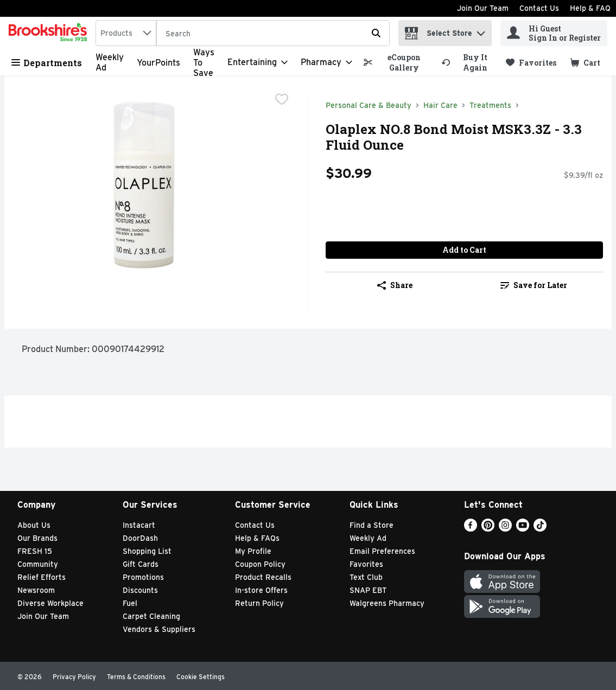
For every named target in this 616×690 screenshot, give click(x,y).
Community (38, 564)
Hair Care (440, 105)
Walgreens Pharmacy (387, 603)
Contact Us (539, 8)
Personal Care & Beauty (369, 105)
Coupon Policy (260, 564)
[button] (481, 31)
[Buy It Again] (469, 62)
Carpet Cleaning (151, 616)
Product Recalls (263, 577)
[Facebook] (471, 529)
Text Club (366, 577)
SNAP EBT (368, 590)
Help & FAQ (590, 8)
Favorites (366, 564)
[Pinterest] (488, 529)
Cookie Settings (201, 677)
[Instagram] (505, 529)
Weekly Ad (368, 538)
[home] (50, 33)
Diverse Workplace (50, 603)
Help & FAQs (257, 538)
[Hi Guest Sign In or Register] (554, 33)
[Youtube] (523, 529)
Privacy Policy (74, 677)
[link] (397, 62)
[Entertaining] (258, 62)
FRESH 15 (35, 551)
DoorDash (140, 538)
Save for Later (534, 285)
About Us (34, 525)
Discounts (140, 590)
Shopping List (147, 551)
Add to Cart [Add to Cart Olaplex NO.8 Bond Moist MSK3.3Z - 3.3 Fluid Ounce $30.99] (464, 250)
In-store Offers (261, 590)
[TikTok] (540, 529)
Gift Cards (141, 564)
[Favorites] (531, 63)
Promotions (143, 577)
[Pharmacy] (326, 62)
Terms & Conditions (136, 677)
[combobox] (126, 33)
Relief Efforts (42, 577)
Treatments (490, 105)
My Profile (253, 551)
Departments (47, 63)
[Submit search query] (376, 33)
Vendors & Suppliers (159, 629)
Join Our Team (483, 8)
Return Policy (259, 603)
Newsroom (36, 590)
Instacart (139, 525)
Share (395, 285)
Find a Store (371, 525)
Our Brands (37, 538)
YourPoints (158, 63)
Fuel (130, 603)
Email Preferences (382, 551)
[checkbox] (282, 100)
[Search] (273, 34)
